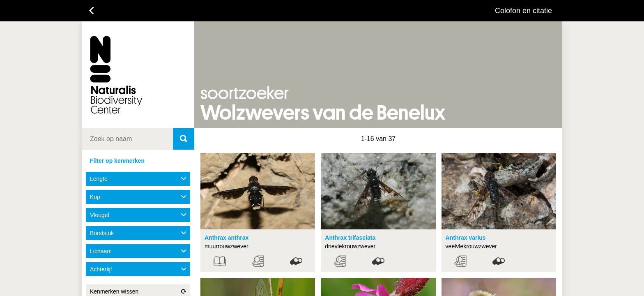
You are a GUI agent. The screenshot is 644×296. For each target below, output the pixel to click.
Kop (138, 197)
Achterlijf (138, 269)
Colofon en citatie (523, 11)
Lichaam (138, 251)
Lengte (138, 179)
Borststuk (138, 233)
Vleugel (138, 215)
